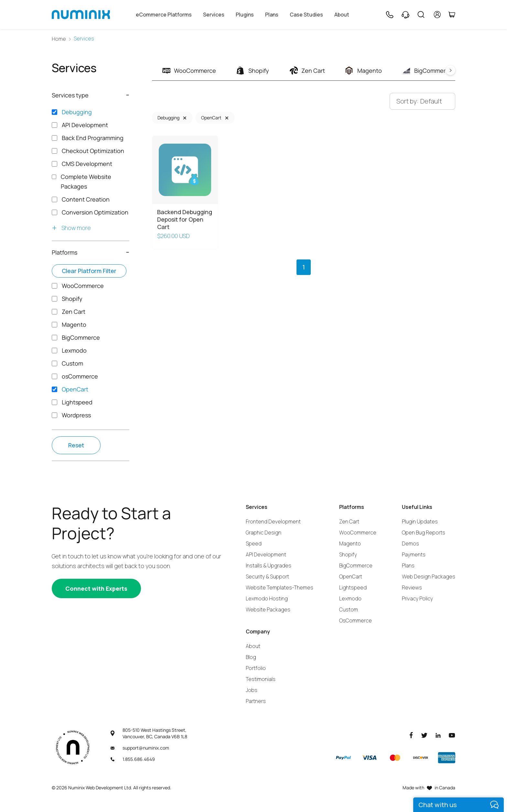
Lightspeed (353, 587)
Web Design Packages (429, 576)
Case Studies (306, 15)
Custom (349, 609)
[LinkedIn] (438, 735)
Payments (414, 554)
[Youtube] (452, 735)
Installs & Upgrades (269, 565)
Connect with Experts (96, 588)
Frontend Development (273, 521)
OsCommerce (356, 620)
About (342, 15)
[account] (437, 15)
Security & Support (267, 576)
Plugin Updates (420, 521)
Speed (254, 543)
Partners (256, 701)
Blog (251, 657)
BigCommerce (356, 565)
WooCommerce (358, 532)
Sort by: (407, 101)
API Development (266, 554)
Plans (272, 15)
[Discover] (421, 758)
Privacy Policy (417, 598)
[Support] (405, 15)
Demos (410, 543)
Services (214, 15)
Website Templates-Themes (280, 587)
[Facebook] (411, 735)
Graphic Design (264, 532)
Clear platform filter (89, 271)
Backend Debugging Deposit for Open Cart (185, 219)
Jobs (252, 690)
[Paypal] (343, 758)
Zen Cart (349, 521)
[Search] (421, 15)
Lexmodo (350, 598)
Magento (350, 543)
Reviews (412, 587)
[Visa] (369, 758)
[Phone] (389, 15)
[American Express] (447, 758)
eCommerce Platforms (164, 15)
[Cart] (452, 15)
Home (59, 39)
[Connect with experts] (96, 588)
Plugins (245, 15)
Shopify (348, 554)
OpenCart (211, 118)
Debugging (168, 118)
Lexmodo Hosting (267, 598)
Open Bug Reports (424, 532)
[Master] (395, 758)
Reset (76, 445)
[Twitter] (424, 735)
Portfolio (256, 668)
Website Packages (268, 609)
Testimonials (261, 679)
